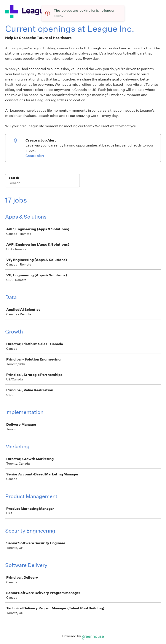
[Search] (42, 184)
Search (14, 178)
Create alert (35, 156)
